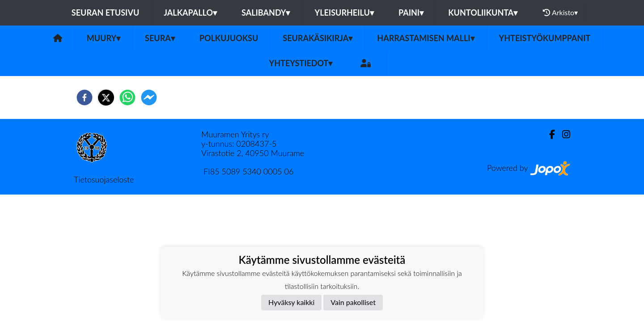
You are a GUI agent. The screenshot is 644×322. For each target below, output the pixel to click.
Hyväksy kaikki (291, 302)
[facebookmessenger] (149, 97)
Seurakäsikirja (318, 38)
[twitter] (106, 97)
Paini (411, 13)
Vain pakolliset (353, 302)
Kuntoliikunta (483, 13)
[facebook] (85, 97)
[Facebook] (549, 134)
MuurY (104, 38)
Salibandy (266, 13)
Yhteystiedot (301, 63)
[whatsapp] (127, 97)
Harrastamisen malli (426, 38)
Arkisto (560, 13)
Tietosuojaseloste (104, 179)
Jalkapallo (190, 13)
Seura (160, 38)
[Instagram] (563, 134)
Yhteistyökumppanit (545, 38)
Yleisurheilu (344, 13)
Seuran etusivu (106, 13)
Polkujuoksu (229, 38)
